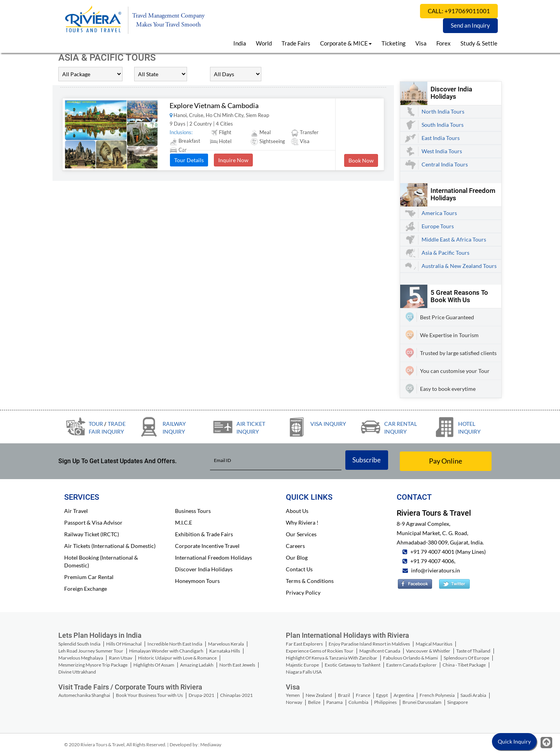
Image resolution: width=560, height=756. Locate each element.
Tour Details (189, 160)
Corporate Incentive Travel (207, 546)
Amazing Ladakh (197, 665)
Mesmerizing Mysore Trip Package (93, 665)
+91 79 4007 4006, (432, 561)
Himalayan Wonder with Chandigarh (166, 651)
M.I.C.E (184, 522)
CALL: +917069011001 (459, 11)
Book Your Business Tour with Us (149, 695)
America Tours (439, 213)
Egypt (382, 695)
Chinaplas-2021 (236, 695)
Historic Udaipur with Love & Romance (177, 658)
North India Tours (443, 111)
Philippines (385, 702)
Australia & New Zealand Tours (459, 266)
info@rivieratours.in (436, 570)
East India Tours (441, 138)
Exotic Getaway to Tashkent (353, 665)
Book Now (361, 160)
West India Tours (442, 151)
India (240, 43)
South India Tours (443, 125)
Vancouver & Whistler (428, 651)
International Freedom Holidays (213, 557)
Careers (295, 546)
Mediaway (211, 745)
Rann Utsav (121, 658)
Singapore (458, 702)
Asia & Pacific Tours (445, 253)
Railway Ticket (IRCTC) (92, 534)
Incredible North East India (175, 644)
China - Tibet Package (464, 665)
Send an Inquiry (470, 25)
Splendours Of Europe (466, 658)
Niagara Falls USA (304, 672)
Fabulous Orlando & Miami (410, 658)
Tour (96, 424)
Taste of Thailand (473, 651)
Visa (421, 43)
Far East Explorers (304, 644)
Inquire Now (233, 160)
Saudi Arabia (473, 695)
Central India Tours (445, 164)
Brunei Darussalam (422, 702)
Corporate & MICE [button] (346, 43)
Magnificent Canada (380, 651)
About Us (297, 511)
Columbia (358, 702)
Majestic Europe (302, 665)
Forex (444, 43)
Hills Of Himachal (124, 644)
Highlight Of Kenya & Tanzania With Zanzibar (332, 658)
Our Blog (297, 557)
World (264, 43)
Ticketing (394, 43)
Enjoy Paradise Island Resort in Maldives (369, 644)
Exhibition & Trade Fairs (204, 534)
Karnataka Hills (225, 651)
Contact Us (299, 569)
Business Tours (193, 511)
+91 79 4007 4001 (432, 552)
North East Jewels (237, 665)
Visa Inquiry (328, 424)
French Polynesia (437, 695)
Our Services (301, 534)
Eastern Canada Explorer (411, 665)
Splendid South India (79, 644)
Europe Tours (438, 226)
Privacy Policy (303, 592)
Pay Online (445, 461)
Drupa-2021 (201, 695)
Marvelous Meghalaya (81, 658)
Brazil (344, 695)
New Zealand (319, 695)
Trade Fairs (296, 43)
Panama (334, 702)
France (363, 695)
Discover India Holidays (204, 569)
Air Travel (76, 511)
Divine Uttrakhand (77, 672)
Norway (294, 702)
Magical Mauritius (434, 644)
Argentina (404, 695)
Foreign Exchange (86, 589)
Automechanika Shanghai (84, 695)
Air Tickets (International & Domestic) (110, 546)
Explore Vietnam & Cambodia (214, 105)
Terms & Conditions (310, 581)
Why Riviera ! (302, 522)
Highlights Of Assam (154, 665)
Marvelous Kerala (226, 644)
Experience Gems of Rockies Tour (320, 651)
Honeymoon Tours (197, 581)
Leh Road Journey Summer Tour (91, 651)
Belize (314, 702)
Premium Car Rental (89, 577)
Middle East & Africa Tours (454, 239)
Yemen (293, 695)
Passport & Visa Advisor (93, 522)
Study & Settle (479, 43)
